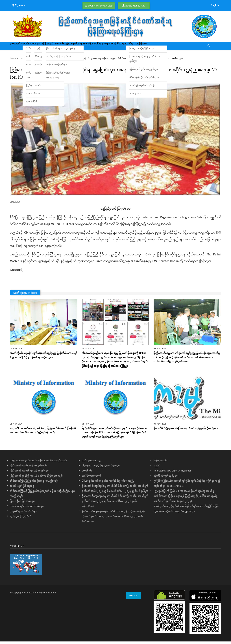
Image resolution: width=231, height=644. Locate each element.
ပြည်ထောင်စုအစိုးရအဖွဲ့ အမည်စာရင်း (29, 468)
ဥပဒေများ (49, 47)
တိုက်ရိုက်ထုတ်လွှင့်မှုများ (166, 478)
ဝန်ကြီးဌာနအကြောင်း (182, 47)
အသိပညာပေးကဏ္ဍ (92, 463)
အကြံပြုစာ (133, 598)
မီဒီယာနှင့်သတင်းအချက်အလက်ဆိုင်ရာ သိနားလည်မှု (108, 483)
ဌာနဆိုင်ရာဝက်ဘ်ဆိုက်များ (24, 514)
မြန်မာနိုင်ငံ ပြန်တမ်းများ (22, 504)
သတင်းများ (24, 61)
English (215, 5)
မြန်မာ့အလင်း (161, 463)
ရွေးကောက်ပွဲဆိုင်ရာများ (155, 47)
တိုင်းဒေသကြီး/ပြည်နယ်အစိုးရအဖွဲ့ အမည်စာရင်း (34, 483)
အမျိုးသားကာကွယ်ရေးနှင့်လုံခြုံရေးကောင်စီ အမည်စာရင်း (39, 463)
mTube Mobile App (135, 6)
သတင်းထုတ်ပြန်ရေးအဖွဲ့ (22, 488)
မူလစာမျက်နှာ (19, 47)
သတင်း (34, 47)
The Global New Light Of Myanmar (172, 473)
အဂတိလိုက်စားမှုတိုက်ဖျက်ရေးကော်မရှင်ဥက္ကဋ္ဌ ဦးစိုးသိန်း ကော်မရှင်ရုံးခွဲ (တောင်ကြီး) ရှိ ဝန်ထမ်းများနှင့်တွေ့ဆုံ (44, 358)
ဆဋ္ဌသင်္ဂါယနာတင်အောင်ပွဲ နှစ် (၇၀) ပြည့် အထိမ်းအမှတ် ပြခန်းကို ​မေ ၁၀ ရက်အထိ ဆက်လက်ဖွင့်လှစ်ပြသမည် (43, 433)
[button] (115, 142)
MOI (26, 595)
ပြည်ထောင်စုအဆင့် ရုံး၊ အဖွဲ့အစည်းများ (30, 473)
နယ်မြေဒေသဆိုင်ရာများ (128, 47)
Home (13, 61)
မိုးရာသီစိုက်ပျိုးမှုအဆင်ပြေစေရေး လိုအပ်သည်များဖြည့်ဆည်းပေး (186, 431)
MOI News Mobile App (100, 6)
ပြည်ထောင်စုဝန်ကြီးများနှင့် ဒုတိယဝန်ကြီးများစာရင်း (36, 478)
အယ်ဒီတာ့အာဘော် (91, 478)
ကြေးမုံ (157, 468)
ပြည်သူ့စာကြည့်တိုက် (21, 519)
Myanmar (19, 5)
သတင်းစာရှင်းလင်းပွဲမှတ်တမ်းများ (27, 509)
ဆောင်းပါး (83, 47)
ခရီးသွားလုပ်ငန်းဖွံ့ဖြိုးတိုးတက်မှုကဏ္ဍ (101, 468)
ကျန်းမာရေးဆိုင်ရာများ (102, 47)
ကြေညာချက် (67, 47)
